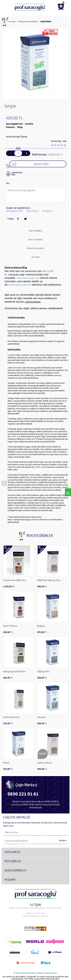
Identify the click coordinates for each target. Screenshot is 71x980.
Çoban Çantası (45, 763)
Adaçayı (41, 717)
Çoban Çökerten (11, 717)
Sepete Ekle (30, 164)
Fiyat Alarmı (33, 211)
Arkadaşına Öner (15, 211)
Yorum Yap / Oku (59, 141)
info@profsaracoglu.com (39, 916)
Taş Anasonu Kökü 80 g (14, 580)
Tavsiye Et (47, 211)
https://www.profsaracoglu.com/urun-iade (25, 520)
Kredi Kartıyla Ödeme (17, 137)
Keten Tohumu (10, 626)
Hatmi (6, 763)
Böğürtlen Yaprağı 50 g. (49, 580)
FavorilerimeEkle (17, 174)
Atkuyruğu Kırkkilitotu (14, 672)
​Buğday (41, 626)
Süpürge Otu (43, 672)
